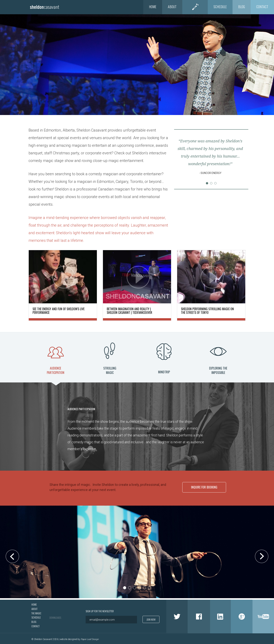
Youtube (263, 615)
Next (241, 159)
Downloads (55, 616)
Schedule (220, 7)
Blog (242, 7)
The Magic (195, 7)
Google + (242, 615)
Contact (262, 7)
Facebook (199, 615)
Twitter (177, 615)
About (172, 7)
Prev (182, 159)
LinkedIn (220, 615)
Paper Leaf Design (90, 638)
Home (153, 7)
